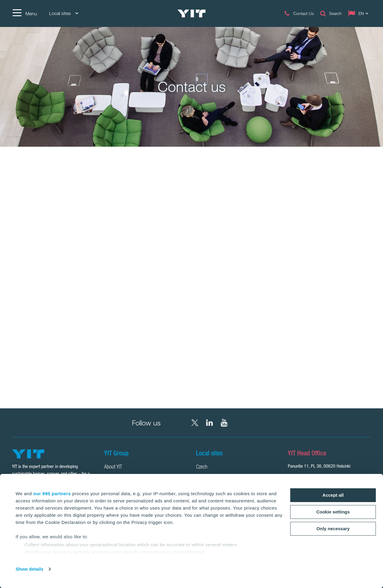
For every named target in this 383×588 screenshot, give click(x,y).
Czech (202, 467)
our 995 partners (52, 494)
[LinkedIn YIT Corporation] (209, 423)
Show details (29, 569)
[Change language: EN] (359, 13)
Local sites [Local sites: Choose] (64, 13)
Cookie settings (333, 512)
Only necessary (333, 529)
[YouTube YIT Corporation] (224, 423)
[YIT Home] (191, 13)
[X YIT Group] (195, 423)
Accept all (333, 495)
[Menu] (25, 13)
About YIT (113, 467)
